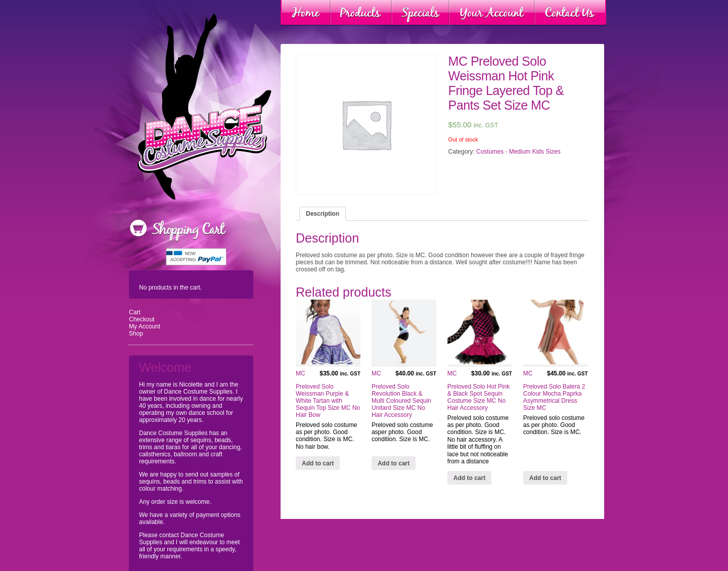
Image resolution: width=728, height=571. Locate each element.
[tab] (323, 214)
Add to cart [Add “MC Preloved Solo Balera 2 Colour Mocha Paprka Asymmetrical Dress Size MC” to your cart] (545, 478)
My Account (145, 326)
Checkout (142, 319)
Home (306, 13)
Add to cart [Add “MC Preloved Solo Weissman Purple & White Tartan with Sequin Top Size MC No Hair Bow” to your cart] (318, 463)
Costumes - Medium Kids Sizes (518, 152)
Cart (135, 312)
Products (361, 13)
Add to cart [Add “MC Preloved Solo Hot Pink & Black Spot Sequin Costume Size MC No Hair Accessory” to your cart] (469, 478)
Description (323, 214)
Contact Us (570, 13)
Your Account (492, 13)
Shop (136, 334)
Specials (420, 13)
